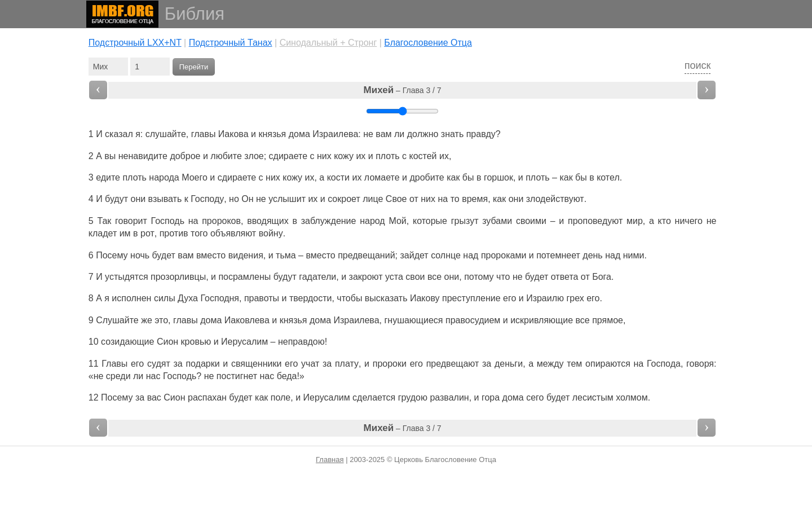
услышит (287, 199)
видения (246, 255)
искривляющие (542, 320)
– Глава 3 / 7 (403, 90)
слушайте (166, 134)
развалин (449, 397)
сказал (119, 134)
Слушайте (117, 320)
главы (204, 134)
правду (481, 134)
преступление (471, 298)
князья (272, 134)
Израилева (335, 134)
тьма (286, 255)
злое (254, 156)
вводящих (268, 221)
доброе (185, 156)
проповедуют (595, 221)
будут (116, 199)
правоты (262, 298)
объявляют (233, 233)
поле (281, 397)
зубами (497, 221)
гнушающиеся (413, 320)
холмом (632, 397)
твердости (311, 298)
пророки (390, 364)
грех (575, 298)
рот (147, 233)
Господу (207, 199)
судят (159, 364)
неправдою (301, 342)
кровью (196, 342)
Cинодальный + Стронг (328, 43)
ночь (140, 255)
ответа (565, 277)
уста (394, 277)
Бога (602, 277)
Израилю (545, 298)
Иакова (233, 134)
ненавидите (143, 156)
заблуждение (329, 221)
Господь (168, 221)
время (475, 199)
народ (372, 221)
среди (118, 376)
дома (299, 134)
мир (635, 221)
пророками (504, 255)
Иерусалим (244, 342)
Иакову (425, 298)
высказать (386, 298)
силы (165, 298)
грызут (465, 221)
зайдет (414, 255)
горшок (498, 177)
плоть (387, 156)
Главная (330, 460)
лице (373, 199)
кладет (103, 233)
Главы (114, 364)
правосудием (473, 320)
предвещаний (366, 255)
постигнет (237, 376)
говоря (700, 364)
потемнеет (558, 255)
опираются (608, 364)
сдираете (288, 156)
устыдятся (126, 277)
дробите (427, 177)
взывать (165, 199)
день (592, 255)
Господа (664, 364)
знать (452, 134)
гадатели (317, 277)
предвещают (453, 364)
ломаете (382, 177)
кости (338, 177)
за (140, 397)
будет (240, 397)
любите (226, 156)
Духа (188, 298)
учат (310, 364)
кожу (344, 156)
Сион (167, 342)
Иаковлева (247, 320)
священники (256, 364)
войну (271, 233)
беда (287, 376)
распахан (207, 397)
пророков (221, 221)
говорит (131, 221)
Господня (220, 298)
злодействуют (555, 199)
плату (347, 364)
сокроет (344, 199)
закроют (366, 277)
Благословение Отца (428, 43)
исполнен (131, 298)
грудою (413, 397)
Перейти (194, 67)
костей (423, 156)
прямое (608, 320)
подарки (202, 364)
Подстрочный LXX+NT (135, 43)
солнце (446, 255)
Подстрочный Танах (231, 43)
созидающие (127, 342)
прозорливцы (178, 277)
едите (108, 177)
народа (164, 177)
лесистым (593, 397)
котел (608, 177)
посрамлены (244, 277)
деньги (509, 364)
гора (491, 397)
